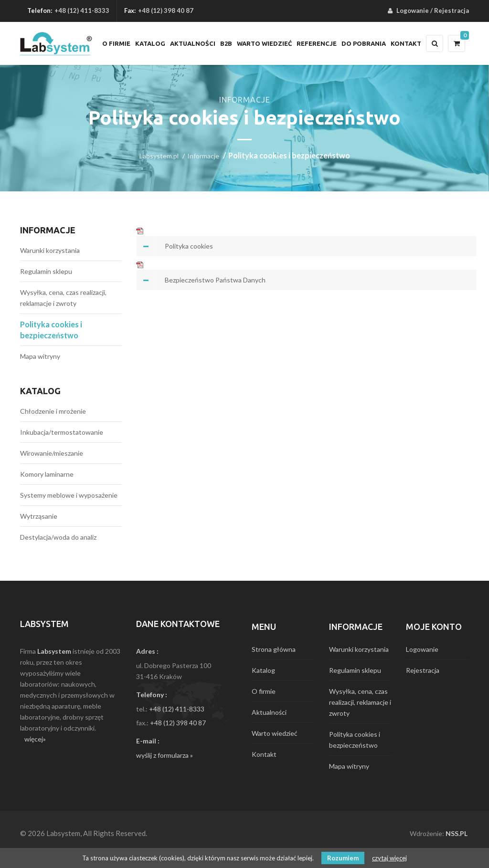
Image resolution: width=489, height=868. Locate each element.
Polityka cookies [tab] (189, 246)
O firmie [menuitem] (116, 43)
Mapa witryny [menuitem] (40, 356)
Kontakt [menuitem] (406, 43)
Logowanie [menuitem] (413, 10)
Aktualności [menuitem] (193, 43)
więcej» (35, 739)
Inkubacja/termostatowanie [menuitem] (62, 432)
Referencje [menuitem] (317, 43)
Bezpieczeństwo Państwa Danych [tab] (215, 280)
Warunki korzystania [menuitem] (50, 250)
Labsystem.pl (159, 156)
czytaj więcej (389, 858)
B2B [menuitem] (226, 43)
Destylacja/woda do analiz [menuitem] (58, 537)
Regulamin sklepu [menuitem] (46, 271)
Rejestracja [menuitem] (452, 10)
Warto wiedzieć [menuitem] (264, 43)
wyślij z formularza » (165, 755)
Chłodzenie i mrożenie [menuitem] (53, 411)
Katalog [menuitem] (150, 43)
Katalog (40, 391)
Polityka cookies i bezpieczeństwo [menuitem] (51, 330)
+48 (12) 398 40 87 (178, 723)
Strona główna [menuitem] (274, 649)
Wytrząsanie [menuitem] (39, 516)
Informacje (203, 156)
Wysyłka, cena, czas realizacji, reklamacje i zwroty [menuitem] (63, 298)
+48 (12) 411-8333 (82, 10)
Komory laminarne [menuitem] (47, 474)
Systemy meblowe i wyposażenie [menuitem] (69, 495)
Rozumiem (343, 858)
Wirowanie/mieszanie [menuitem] (52, 453)
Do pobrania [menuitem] (364, 43)
